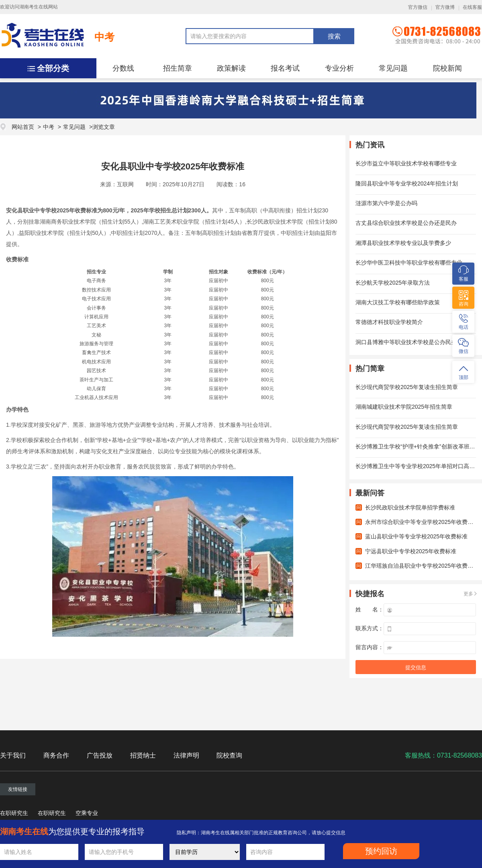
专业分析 (339, 68)
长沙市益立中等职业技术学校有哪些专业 (406, 163)
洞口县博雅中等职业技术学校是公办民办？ (409, 342)
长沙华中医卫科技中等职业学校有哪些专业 (409, 263)
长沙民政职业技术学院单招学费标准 (410, 507)
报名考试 (285, 68)
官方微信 (418, 7)
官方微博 (445, 7)
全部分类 (53, 68)
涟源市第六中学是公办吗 (386, 203)
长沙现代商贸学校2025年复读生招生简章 (407, 387)
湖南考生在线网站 (39, 7)
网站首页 (23, 127)
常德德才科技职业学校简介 (389, 322)
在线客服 (472, 7)
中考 (104, 37)
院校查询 (229, 755)
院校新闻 (447, 68)
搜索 (334, 36)
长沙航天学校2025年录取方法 (393, 283)
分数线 (123, 68)
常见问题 (393, 68)
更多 (468, 594)
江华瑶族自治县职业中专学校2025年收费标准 (422, 566)
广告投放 (100, 755)
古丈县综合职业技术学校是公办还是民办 (406, 223)
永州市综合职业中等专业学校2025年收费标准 (422, 522)
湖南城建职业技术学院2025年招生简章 (404, 407)
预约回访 (381, 851)
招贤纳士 (143, 755)
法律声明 (186, 755)
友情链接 (18, 789)
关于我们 (13, 755)
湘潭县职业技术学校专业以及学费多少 (403, 243)
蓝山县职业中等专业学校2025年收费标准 (416, 536)
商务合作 (56, 755)
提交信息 (416, 667)
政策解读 (231, 68)
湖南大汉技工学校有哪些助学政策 (398, 302)
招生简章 (178, 68)
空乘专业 (87, 813)
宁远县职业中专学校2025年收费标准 (411, 551)
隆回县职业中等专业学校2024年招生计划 (407, 183)
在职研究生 (14, 813)
